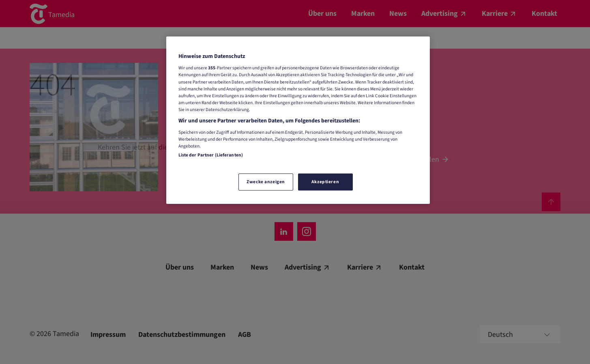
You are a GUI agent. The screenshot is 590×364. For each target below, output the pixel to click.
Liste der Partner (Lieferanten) (211, 155)
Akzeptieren (325, 182)
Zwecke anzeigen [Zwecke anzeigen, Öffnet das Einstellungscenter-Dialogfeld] (266, 182)
